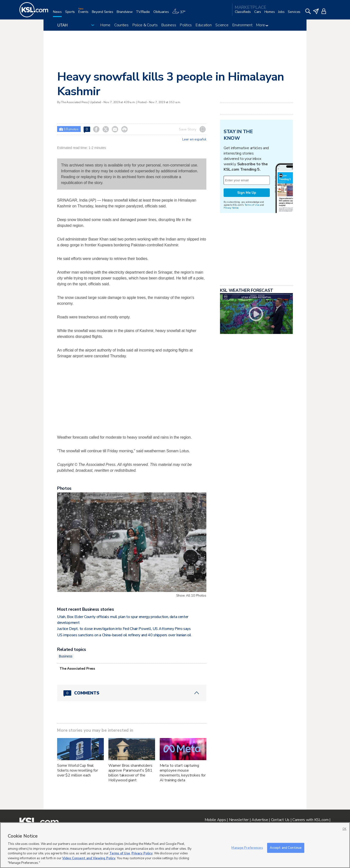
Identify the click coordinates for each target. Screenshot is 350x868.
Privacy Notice (231, 208)
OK (344, 829)
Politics (186, 25)
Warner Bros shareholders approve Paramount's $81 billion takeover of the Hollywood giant (130, 773)
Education (204, 25)
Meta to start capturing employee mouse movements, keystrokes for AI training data (183, 773)
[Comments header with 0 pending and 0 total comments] (132, 693)
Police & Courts (145, 25)
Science (222, 25)
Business (169, 25)
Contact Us (280, 820)
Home (105, 25)
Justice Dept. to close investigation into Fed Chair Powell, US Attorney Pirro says (124, 629)
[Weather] (180, 14)
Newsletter (239, 820)
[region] (175, 845)
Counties (121, 25)
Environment (242, 25)
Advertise (260, 820)
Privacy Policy (142, 853)
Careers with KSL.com (310, 820)
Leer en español (194, 139)
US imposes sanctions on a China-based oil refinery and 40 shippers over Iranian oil (124, 635)
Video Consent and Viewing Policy (89, 858)
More (262, 25)
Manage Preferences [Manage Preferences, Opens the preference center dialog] (247, 848)
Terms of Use (252, 205)
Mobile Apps (215, 820)
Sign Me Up (247, 193)
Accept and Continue (286, 848)
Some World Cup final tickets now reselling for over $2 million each (78, 770)
